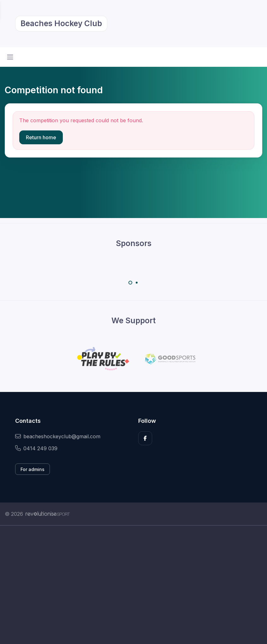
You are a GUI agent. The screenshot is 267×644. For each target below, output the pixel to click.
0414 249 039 (36, 448)
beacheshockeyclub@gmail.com (58, 436)
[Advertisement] (133, 585)
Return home (41, 137)
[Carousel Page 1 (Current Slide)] (130, 283)
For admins (33, 469)
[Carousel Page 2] (137, 283)
